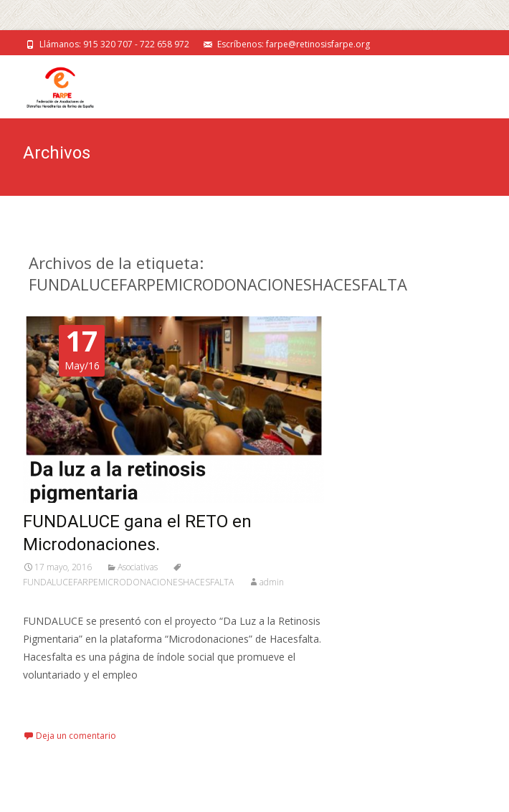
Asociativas (138, 567)
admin (272, 582)
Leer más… (51, 702)
